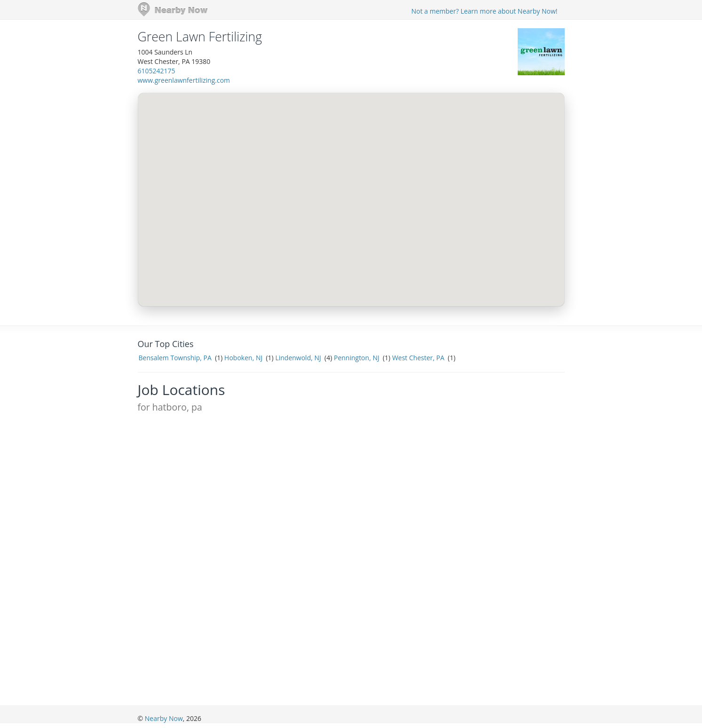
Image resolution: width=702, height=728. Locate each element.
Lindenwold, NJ (298, 358)
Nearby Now (164, 718)
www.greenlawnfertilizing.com (184, 80)
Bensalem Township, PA (175, 358)
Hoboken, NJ (243, 358)
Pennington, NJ (357, 358)
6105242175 (157, 71)
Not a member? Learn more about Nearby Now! (485, 11)
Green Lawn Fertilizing (200, 37)
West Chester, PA (418, 358)
